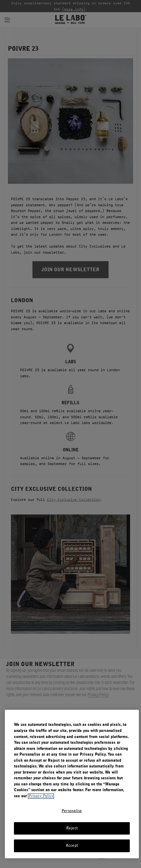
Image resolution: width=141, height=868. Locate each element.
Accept (72, 846)
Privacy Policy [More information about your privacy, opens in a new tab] (41, 796)
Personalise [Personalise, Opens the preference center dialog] (72, 811)
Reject (72, 828)
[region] (72, 784)
